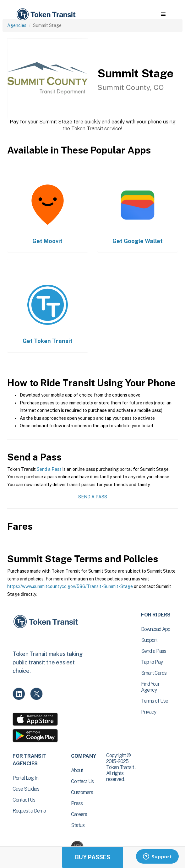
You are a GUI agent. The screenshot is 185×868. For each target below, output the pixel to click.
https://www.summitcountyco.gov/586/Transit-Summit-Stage (70, 586)
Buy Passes (93, 857)
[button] (163, 14)
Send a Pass (49, 469)
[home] (46, 15)
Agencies (17, 25)
